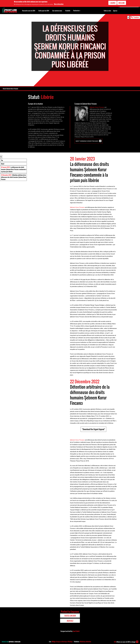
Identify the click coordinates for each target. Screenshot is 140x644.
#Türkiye (70, 642)
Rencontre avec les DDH (29, 11)
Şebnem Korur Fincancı (77, 207)
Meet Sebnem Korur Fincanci (87, 141)
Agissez (115, 11)
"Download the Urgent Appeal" (93, 429)
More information (59, 4)
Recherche (77, 10)
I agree (113, 3)
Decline (122, 3)
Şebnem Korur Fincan (77, 440)
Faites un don (107, 11)
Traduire (136, 17)
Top (2, 160)
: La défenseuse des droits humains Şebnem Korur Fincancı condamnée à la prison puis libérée (14, 169)
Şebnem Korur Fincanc (97, 107)
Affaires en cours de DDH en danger (125, 642)
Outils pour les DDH (44, 11)
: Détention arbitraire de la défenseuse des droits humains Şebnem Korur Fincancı (14, 177)
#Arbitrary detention (85, 642)
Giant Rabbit (76, 631)
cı (84, 440)
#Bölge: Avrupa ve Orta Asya (59, 642)
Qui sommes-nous (57, 11)
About (3, 164)
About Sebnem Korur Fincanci (10, 89)
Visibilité (68, 11)
